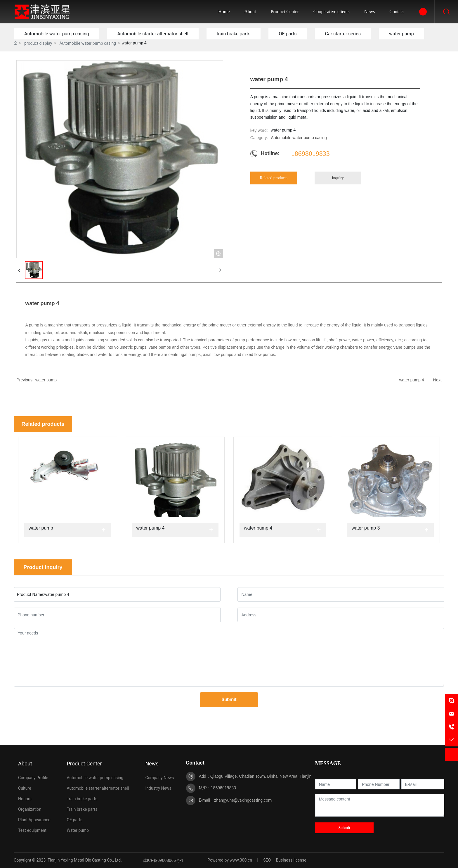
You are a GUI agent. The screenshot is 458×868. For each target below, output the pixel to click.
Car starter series (343, 34)
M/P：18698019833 (217, 788)
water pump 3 (366, 528)
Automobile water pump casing (57, 34)
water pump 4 (412, 380)
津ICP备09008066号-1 (163, 860)
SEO (267, 860)
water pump (401, 34)
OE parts (288, 34)
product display (38, 43)
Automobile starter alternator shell (153, 34)
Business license (291, 860)
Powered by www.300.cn (230, 860)
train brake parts (234, 34)
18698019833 (310, 153)
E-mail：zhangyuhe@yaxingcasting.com (235, 800)
